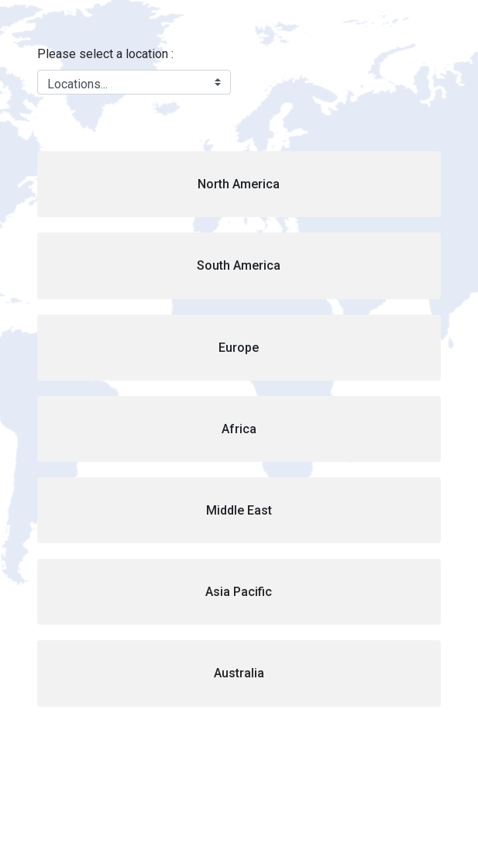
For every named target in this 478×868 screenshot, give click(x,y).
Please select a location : (105, 54)
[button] (239, 184)
